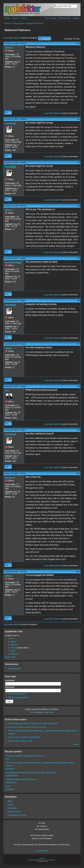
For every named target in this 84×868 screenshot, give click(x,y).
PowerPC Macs (34, 23)
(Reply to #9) (33, 473)
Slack (13, 651)
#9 (78, 430)
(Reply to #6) (33, 344)
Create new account (17, 694)
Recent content (14, 669)
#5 (78, 258)
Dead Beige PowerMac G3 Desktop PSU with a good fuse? (33, 723)
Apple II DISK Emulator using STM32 (24, 737)
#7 (78, 344)
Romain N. (10, 769)
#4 (78, 206)
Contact (76, 18)
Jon (7, 391)
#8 (78, 386)
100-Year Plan (64, 18)
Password (10, 687)
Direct (33, 712)
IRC (12, 639)
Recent (24, 18)
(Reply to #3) (34, 206)
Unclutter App (47, 712)
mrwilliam (10, 789)
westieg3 (11, 123)
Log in (6, 38)
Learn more (10, 657)
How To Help (51, 18)
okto (8, 759)
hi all (8, 786)
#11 (78, 572)
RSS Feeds (12, 808)
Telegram (15, 654)
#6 (78, 301)
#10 (78, 473)
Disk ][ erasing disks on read (20, 741)
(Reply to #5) (33, 301)
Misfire (13, 648)
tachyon (10, 478)
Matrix (13, 642)
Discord (14, 645)
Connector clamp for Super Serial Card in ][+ (27, 727)
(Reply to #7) (33, 386)
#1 (78, 44)
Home (7, 18)
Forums (15, 18)
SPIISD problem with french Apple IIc (22, 779)
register (16, 38)
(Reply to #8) (33, 430)
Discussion (19, 23)
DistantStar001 (12, 776)
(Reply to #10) (34, 572)
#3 (78, 163)
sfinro (9, 48)
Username (11, 680)
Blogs (10, 801)
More (77, 744)
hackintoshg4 (13, 262)
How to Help (42, 851)
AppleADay (11, 782)
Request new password (18, 697)
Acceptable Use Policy (17, 815)
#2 (78, 119)
